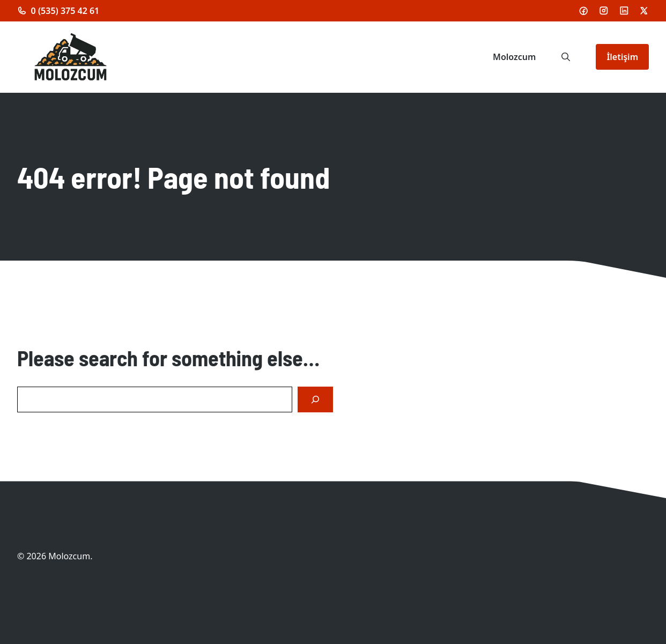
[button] (566, 57)
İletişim (622, 57)
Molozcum (514, 57)
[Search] (315, 399)
